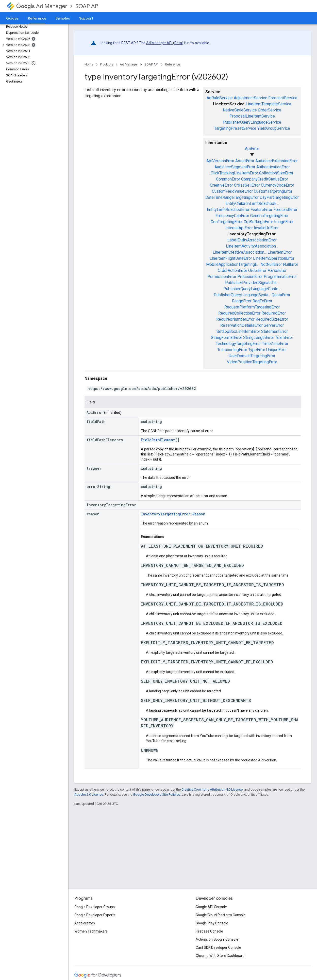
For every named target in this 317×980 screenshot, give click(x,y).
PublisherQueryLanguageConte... (252, 289)
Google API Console (211, 907)
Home (89, 64)
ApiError (252, 149)
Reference (172, 64)
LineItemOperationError (274, 258)
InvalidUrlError (266, 228)
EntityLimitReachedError (228, 210)
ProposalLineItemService (252, 116)
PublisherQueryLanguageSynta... (242, 295)
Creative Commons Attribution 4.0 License (212, 789)
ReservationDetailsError (241, 325)
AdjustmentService (251, 98)
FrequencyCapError (232, 216)
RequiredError (274, 313)
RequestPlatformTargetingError (252, 307)
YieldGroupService (274, 128)
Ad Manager (42, 6)
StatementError (274, 331)
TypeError (257, 350)
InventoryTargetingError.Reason (173, 514)
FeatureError (261, 210)
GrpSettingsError (258, 222)
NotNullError (271, 264)
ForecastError (285, 210)
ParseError (277, 271)
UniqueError (277, 350)
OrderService (270, 110)
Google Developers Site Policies (156, 795)
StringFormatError (227, 338)
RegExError (262, 301)
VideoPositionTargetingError (252, 362)
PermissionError (222, 277)
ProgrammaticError (280, 277)
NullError (291, 264)
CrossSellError (247, 185)
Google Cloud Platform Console (221, 915)
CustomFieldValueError (232, 191)
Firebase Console (209, 931)
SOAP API (88, 6)
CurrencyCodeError (278, 185)
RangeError (242, 301)
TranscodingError (232, 350)
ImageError (284, 222)
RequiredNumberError (235, 319)
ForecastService (283, 98)
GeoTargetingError (227, 222)
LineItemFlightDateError (231, 258)
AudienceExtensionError (277, 161)
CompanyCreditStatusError (265, 179)
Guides (12, 18)
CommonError (228, 179)
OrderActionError (232, 271)
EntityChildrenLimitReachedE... (252, 203)
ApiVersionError (220, 161)
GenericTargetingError (269, 216)
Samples (63, 18)
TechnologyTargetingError (238, 344)
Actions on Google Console (217, 939)
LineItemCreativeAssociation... (240, 252)
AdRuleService (220, 98)
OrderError (257, 271)
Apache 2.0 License (89, 795)
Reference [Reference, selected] (37, 18)
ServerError (274, 325)
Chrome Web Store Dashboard (220, 956)
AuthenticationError (273, 167)
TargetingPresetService (235, 128)
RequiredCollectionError (239, 313)
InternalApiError (239, 228)
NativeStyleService (240, 110)
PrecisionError (250, 277)
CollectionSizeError (276, 173)
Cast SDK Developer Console (218, 948)
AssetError (245, 161)
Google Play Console (212, 923)
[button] (33, 45)
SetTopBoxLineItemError (238, 331)
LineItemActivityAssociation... (252, 246)
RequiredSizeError (272, 319)
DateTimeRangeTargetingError (232, 197)
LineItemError (280, 252)
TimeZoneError (275, 344)
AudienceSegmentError (235, 167)
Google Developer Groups (95, 907)
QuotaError (281, 295)
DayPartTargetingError (279, 197)
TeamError (284, 338)
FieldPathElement (158, 440)
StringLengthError (259, 338)
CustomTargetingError (273, 191)
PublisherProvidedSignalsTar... (252, 283)
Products (107, 64)
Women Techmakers (91, 931)
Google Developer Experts (95, 915)
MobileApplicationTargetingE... (233, 264)
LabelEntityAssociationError (252, 240)
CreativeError (221, 185)
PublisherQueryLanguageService (252, 122)
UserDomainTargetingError (252, 356)
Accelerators (85, 923)
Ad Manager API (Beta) (165, 43)
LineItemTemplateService (269, 104)
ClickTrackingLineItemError (234, 173)
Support (86, 18)
